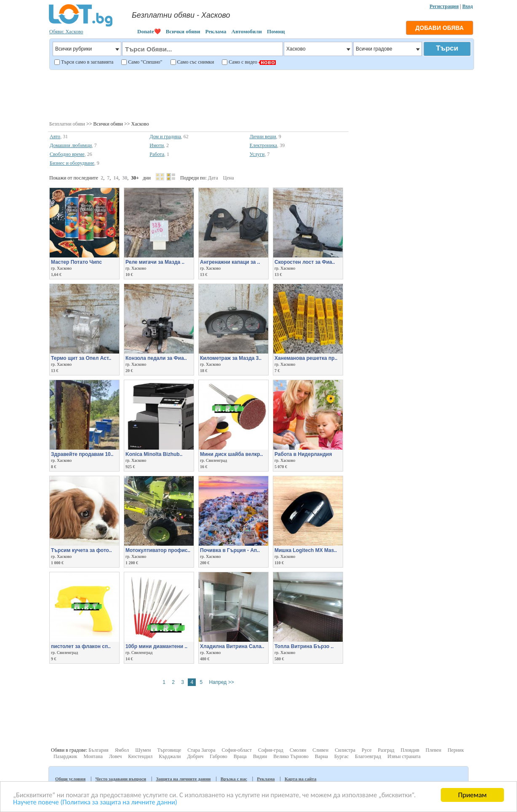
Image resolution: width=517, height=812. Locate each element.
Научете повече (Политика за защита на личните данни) (98, 802)
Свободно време (67, 154)
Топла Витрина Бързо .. (304, 646)
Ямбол (122, 750)
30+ (135, 178)
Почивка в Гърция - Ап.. (230, 550)
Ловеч (116, 756)
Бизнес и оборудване (72, 163)
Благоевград (368, 756)
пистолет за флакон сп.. (81, 646)
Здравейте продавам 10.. (82, 454)
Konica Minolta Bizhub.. (154, 454)
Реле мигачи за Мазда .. (155, 262)
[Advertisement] (261, 94)
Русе (366, 750)
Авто (55, 137)
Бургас (341, 756)
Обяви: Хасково (66, 32)
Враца (240, 756)
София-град (271, 750)
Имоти (157, 145)
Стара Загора (201, 750)
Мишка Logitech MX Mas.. (306, 550)
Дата (213, 178)
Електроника (264, 145)
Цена (229, 178)
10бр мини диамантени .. (156, 646)
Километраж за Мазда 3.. (231, 358)
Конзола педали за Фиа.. (156, 358)
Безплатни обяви (67, 124)
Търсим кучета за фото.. (81, 550)
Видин (260, 756)
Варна (321, 756)
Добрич (195, 756)
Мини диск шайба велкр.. (231, 454)
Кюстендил (140, 756)
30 (125, 178)
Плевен (433, 750)
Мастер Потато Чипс (76, 262)
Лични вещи (263, 137)
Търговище (169, 750)
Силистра (345, 750)
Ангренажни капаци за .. (230, 262)
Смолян (298, 750)
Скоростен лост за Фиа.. (305, 262)
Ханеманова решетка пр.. (306, 358)
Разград (386, 750)
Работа (157, 154)
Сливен (320, 750)
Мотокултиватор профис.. (158, 550)
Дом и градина (165, 137)
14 (116, 178)
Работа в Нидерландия (303, 454)
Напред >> (221, 682)
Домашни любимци (71, 145)
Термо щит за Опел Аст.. (81, 358)
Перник (456, 750)
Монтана (93, 756)
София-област (236, 750)
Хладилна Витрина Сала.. (232, 646)
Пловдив (410, 750)
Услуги (257, 154)
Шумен (143, 750)
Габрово (219, 756)
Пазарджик (65, 756)
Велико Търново (291, 756)
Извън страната (404, 756)
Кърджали (170, 756)
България (98, 750)
